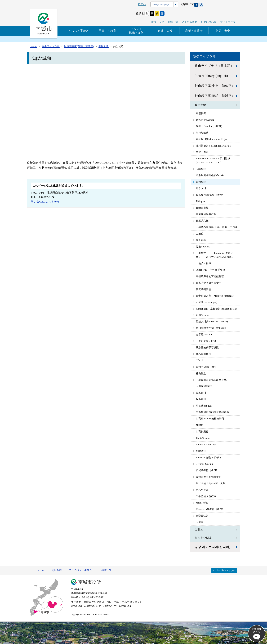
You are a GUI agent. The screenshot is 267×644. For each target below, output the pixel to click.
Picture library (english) (211, 76)
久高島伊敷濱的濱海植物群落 (212, 412)
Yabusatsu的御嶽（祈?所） (211, 509)
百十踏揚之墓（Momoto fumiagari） (216, 296)
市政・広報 (165, 31)
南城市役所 (90, 582)
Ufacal (199, 360)
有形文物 (200, 105)
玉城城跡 (201, 169)
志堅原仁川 (202, 516)
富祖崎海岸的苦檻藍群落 (210, 276)
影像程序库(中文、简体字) (214, 86)
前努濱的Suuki (204, 406)
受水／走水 (202, 152)
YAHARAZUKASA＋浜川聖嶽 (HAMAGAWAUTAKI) (213, 160)
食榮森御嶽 (202, 208)
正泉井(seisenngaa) (207, 302)
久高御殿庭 (202, 432)
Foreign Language (161, 4)
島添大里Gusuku (205, 120)
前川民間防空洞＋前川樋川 (211, 328)
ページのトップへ (226, 570)
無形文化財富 (203, 538)
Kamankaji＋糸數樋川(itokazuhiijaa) (216, 309)
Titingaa (200, 201)
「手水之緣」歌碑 (206, 341)
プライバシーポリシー (82, 570)
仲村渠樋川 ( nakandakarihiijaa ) (214, 146)
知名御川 (201, 393)
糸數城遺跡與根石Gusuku (210, 175)
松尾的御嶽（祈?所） (208, 470)
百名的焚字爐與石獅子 (209, 283)
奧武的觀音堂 (204, 289)
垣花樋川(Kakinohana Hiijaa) (212, 139)
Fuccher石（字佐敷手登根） (212, 270)
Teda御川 (201, 399)
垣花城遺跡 (202, 133)
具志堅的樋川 (204, 354)
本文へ (142, 4)
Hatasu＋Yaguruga (206, 445)
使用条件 (56, 570)
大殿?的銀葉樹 (204, 386)
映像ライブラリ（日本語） (214, 66)
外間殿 (200, 425)
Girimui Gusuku (205, 464)
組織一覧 (173, 22)
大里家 (200, 522)
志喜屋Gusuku (204, 335)
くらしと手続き (79, 31)
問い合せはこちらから (45, 201)
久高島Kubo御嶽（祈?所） (211, 195)
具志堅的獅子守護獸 (207, 348)
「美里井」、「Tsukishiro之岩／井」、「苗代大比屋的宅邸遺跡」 (215, 255)
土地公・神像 (204, 263)
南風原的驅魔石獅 (206, 214)
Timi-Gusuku (203, 438)
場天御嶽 (201, 240)
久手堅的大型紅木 (206, 496)
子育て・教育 (107, 31)
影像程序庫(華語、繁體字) (214, 96)
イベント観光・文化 (136, 31)
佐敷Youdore (203, 247)
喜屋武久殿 (202, 221)
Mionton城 (202, 503)
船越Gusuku (203, 315)
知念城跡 (201, 182)
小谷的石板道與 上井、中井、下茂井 (217, 227)
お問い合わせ (209, 22)
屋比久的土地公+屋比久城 (211, 483)
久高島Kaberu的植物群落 (210, 419)
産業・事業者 (194, 31)
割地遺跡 (201, 451)
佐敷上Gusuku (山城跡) (209, 126)
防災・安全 (223, 31)
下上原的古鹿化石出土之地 (211, 380)
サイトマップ (228, 22)
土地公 (200, 234)
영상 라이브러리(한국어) (213, 547)
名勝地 (199, 530)
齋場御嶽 (201, 113)
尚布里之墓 (202, 490)
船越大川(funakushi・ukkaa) (212, 322)
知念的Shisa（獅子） (208, 367)
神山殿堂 (201, 373)
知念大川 (201, 188)
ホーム (40, 570)
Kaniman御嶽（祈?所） (209, 458)
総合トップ (157, 22)
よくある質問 (189, 22)
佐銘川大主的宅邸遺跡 (209, 477)
